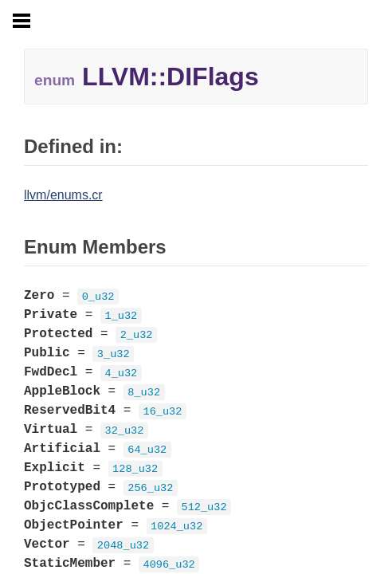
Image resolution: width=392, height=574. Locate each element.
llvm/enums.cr (63, 195)
